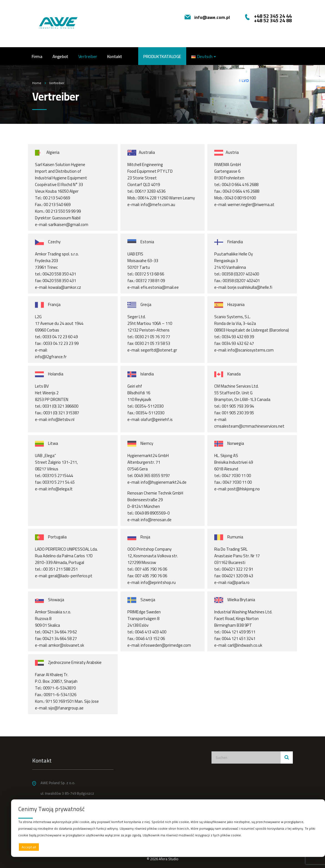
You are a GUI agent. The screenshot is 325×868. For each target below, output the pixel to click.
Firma (37, 56)
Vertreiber (88, 56)
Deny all (167, 847)
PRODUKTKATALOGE (162, 56)
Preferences (306, 847)
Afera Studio (169, 859)
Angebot (60, 56)
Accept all (29, 847)
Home (37, 83)
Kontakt (115, 56)
